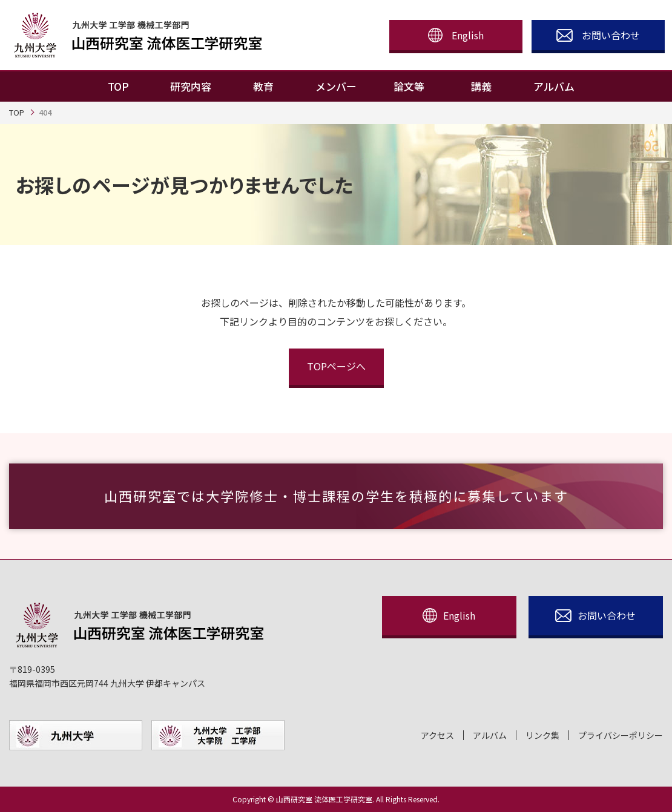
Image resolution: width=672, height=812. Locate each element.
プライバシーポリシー (621, 735)
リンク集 (542, 735)
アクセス (437, 735)
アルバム (490, 735)
